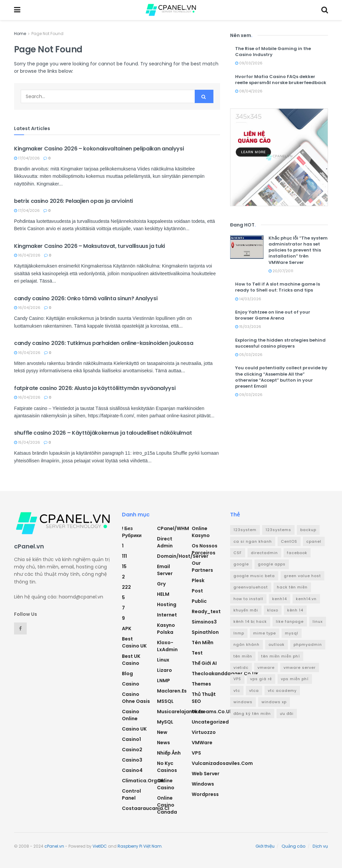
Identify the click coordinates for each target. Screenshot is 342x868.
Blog (127, 674)
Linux (163, 660)
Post (197, 591)
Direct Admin (165, 542)
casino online (131, 715)
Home (20, 34)
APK (127, 628)
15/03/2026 (248, 327)
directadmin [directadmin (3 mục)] (264, 553)
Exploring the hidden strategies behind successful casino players (280, 343)
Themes (201, 684)
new (162, 732)
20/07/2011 (281, 271)
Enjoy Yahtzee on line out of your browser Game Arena (273, 315)
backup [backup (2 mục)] (308, 530)
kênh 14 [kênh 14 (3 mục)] (295, 610)
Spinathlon (205, 632)
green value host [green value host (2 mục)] (302, 576)
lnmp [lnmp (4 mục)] (239, 633)
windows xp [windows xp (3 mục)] (274, 702)
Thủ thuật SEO (204, 698)
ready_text (206, 611)
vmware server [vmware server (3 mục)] (300, 668)
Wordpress (205, 794)
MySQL (165, 722)
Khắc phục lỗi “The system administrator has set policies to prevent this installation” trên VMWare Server (298, 250)
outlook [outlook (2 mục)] (277, 644)
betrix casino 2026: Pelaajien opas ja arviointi (73, 201)
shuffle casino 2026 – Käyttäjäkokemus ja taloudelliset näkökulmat (103, 433)
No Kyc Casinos (167, 767)
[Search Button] (204, 96)
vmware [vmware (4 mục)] (266, 668)
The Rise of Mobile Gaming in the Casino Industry (273, 52)
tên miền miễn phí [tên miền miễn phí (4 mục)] (281, 656)
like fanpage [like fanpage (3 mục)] (290, 621)
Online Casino (166, 784)
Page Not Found (47, 34)
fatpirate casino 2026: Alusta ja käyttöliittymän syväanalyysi (95, 388)
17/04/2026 (27, 158)
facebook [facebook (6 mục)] (297, 553)
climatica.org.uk (143, 781)
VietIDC (100, 846)
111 (124, 556)
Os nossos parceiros (205, 549)
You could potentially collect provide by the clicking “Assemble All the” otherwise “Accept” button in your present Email (281, 377)
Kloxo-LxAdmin (167, 646)
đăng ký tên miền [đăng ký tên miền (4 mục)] (252, 714)
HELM (163, 594)
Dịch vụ (320, 846)
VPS (196, 753)
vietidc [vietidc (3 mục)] (241, 668)
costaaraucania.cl (146, 808)
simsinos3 (204, 622)
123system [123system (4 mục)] (245, 530)
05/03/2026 (249, 355)
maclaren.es (172, 691)
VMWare (202, 743)
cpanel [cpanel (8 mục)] (314, 541)
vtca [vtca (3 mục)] (254, 691)
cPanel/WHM (173, 528)
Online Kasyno (201, 532)
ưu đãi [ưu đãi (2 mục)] (287, 714)
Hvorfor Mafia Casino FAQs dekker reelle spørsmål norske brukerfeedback (281, 80)
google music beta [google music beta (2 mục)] (254, 576)
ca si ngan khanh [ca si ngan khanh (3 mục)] (253, 541)
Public (199, 601)
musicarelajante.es (180, 712)
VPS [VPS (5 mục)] (237, 679)
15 (124, 566)
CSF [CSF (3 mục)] (238, 553)
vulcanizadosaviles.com (222, 763)
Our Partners (202, 567)
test (197, 653)
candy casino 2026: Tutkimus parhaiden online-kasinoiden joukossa (104, 343)
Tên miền (203, 642)
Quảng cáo (294, 846)
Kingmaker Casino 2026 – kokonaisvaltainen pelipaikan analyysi (99, 149)
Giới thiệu (265, 846)
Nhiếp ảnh (169, 753)
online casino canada (167, 805)
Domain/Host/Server (183, 556)
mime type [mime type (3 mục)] (265, 633)
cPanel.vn (54, 846)
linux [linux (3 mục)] (318, 621)
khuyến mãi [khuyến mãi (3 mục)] (246, 610)
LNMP (163, 681)
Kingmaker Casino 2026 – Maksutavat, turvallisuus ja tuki (90, 246)
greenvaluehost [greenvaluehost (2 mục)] (251, 587)
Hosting (167, 604)
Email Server (165, 570)
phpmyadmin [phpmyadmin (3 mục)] (308, 644)
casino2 (132, 750)
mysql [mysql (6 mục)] (292, 633)
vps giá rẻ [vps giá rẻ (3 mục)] (261, 679)
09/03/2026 (249, 63)
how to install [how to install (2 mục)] (248, 599)
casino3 (132, 760)
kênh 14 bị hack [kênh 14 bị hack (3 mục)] (250, 621)
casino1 (131, 739)
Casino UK (134, 729)
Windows (203, 784)
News (163, 743)
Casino (131, 684)
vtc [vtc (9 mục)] (237, 691)
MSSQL (165, 701)
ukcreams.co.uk (212, 712)
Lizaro (164, 670)
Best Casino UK (134, 642)
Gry (161, 584)
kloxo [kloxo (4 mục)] (273, 610)
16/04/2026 (27, 255)
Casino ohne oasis (136, 698)
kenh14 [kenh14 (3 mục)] (280, 599)
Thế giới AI (204, 663)
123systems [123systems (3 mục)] (278, 530)
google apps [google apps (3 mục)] (272, 564)
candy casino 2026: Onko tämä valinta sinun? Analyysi (86, 298)
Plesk (198, 580)
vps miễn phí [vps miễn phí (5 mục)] (295, 679)
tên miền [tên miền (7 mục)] (243, 656)
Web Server (206, 774)
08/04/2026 (249, 91)
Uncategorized (210, 722)
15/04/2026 (27, 442)
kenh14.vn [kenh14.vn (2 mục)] (306, 599)
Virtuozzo (204, 732)
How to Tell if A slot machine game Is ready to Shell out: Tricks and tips (278, 287)
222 (126, 587)
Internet (167, 615)
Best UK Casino (131, 660)
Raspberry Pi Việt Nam (140, 846)
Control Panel (131, 794)
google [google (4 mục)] (241, 564)
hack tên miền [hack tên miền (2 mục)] (292, 587)
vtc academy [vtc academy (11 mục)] (282, 691)
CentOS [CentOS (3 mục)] (289, 541)
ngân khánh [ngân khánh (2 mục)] (246, 644)
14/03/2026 (248, 299)
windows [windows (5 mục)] (243, 702)
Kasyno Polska (166, 629)
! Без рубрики (132, 532)
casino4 (132, 770)
